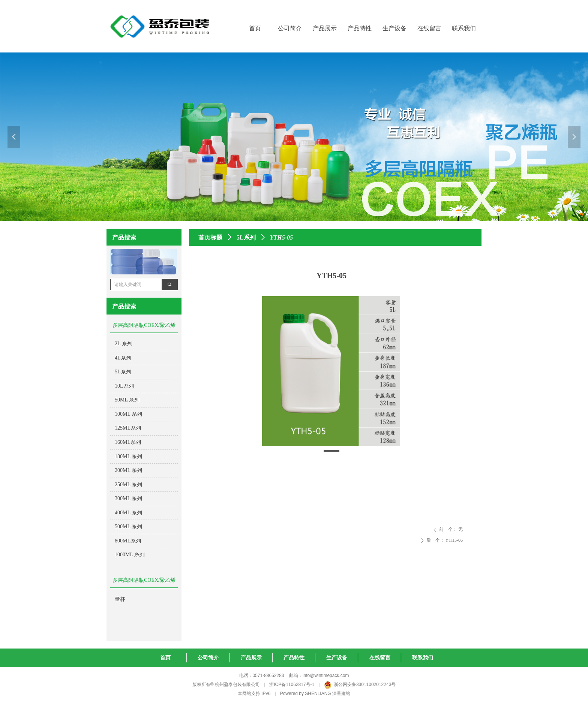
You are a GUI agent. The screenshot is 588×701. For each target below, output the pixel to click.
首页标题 (210, 237)
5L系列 (246, 237)
